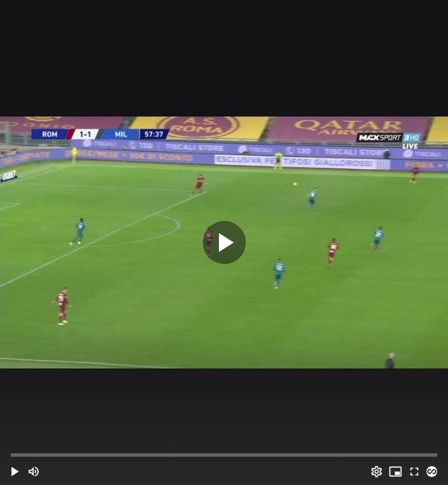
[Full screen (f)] (414, 472)
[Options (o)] (377, 472)
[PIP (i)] (395, 472)
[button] (15, 472)
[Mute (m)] (34, 472)
